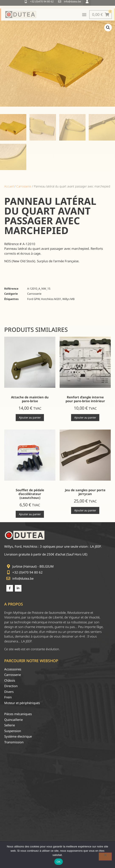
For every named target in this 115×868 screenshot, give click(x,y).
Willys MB (68, 299)
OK (58, 862)
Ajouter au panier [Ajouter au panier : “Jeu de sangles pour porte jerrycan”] (85, 510)
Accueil (9, 186)
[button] (108, 28)
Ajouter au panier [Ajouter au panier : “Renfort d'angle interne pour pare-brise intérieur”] (85, 417)
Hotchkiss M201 (51, 299)
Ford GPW (33, 299)
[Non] (105, 857)
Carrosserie (24, 186)
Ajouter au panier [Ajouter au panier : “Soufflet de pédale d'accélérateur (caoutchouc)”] (30, 514)
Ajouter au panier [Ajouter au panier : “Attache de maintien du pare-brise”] (30, 417)
